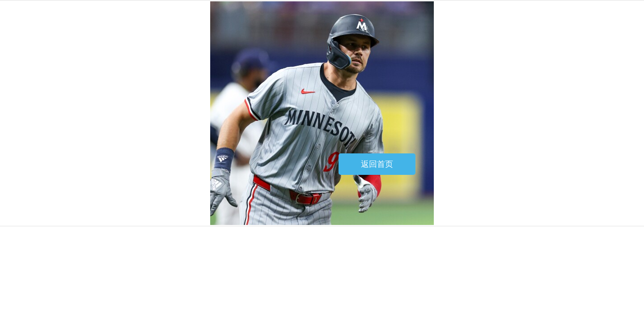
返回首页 (377, 164)
